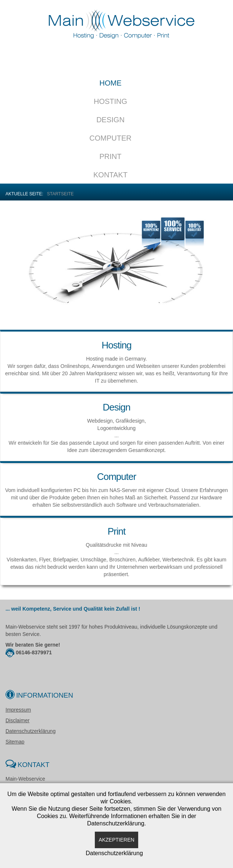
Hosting (110, 101)
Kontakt (110, 175)
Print (111, 156)
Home (111, 83)
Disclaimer (17, 720)
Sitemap (15, 742)
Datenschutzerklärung (31, 731)
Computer (110, 138)
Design (110, 120)
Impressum (18, 710)
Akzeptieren (116, 840)
